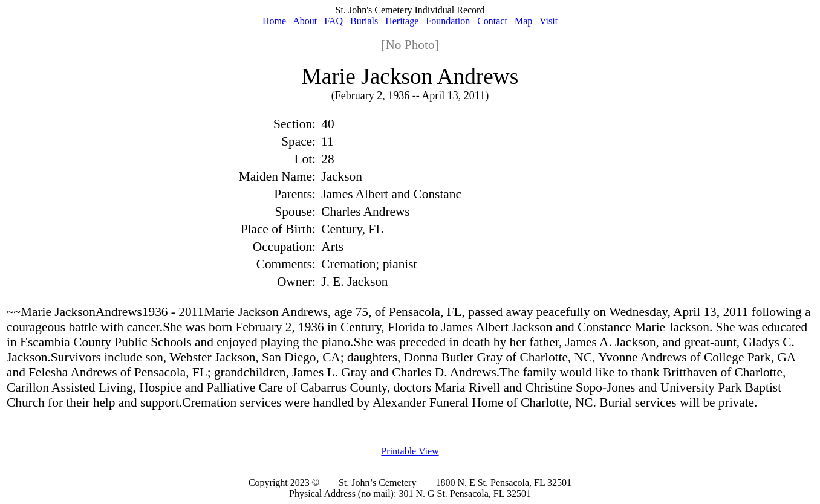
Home (274, 21)
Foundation (448, 21)
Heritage (402, 21)
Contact (492, 21)
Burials (364, 21)
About (305, 21)
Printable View (410, 451)
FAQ (334, 21)
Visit (548, 21)
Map (523, 21)
